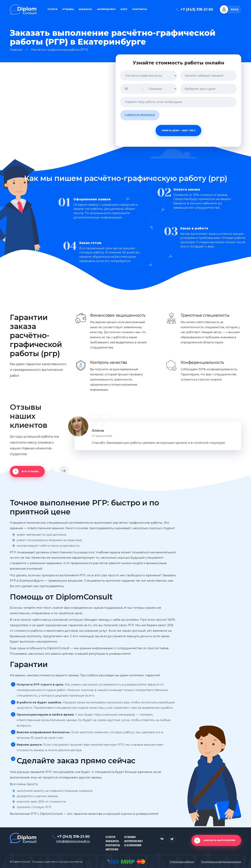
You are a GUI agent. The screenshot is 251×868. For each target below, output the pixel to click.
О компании (133, 845)
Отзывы (68, 9)
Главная (16, 50)
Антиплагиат (106, 9)
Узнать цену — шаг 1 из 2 (179, 130)
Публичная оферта (182, 862)
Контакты (140, 9)
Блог (124, 9)
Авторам (112, 849)
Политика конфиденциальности (221, 862)
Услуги (52, 9)
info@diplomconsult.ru (73, 841)
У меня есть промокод (140, 115)
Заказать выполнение (219, 840)
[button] (53, 471)
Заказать (85, 9)
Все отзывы (30, 471)
